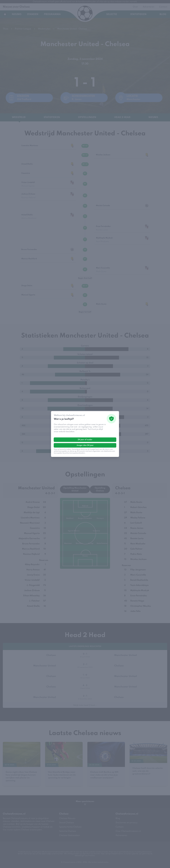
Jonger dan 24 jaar (85, 445)
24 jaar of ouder (85, 440)
